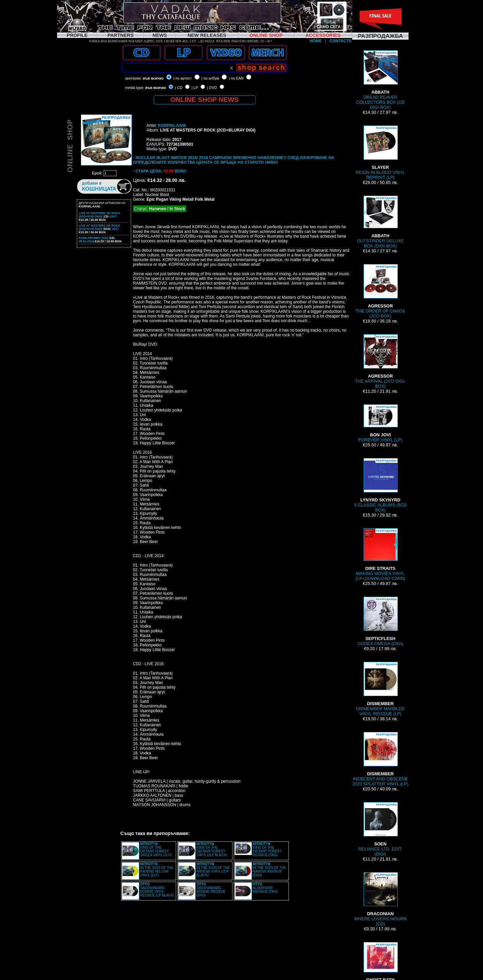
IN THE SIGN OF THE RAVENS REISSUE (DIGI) (270, 870)
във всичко (153, 78)
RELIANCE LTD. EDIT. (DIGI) (381, 829)
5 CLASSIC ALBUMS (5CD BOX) (380, 485)
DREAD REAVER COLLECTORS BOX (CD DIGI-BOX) (380, 80)
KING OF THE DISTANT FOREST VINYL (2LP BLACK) (212, 849)
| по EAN (236, 78)
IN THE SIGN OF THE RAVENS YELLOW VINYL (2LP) (157, 870)
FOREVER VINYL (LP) (380, 423)
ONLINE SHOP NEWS (205, 100)
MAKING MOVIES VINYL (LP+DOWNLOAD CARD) (381, 555)
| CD (179, 88)
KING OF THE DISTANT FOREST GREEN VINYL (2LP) (156, 849)
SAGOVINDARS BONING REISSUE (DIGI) (211, 890)
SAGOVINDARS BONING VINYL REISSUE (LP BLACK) (157, 890)
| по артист (183, 78)
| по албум (210, 78)
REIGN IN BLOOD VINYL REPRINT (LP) (380, 153)
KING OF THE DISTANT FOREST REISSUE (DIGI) (267, 849)
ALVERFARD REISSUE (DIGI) (265, 888)
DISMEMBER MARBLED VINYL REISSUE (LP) (381, 689)
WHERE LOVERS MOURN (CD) (381, 899)
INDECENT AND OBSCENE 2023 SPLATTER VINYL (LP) (380, 759)
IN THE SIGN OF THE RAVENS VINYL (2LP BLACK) (213, 870)
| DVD (212, 88)
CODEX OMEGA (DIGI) (380, 621)
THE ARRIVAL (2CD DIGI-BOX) (380, 361)
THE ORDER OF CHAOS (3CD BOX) (380, 291)
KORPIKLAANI (172, 126)
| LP (195, 88)
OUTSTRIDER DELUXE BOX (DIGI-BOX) (380, 222)
